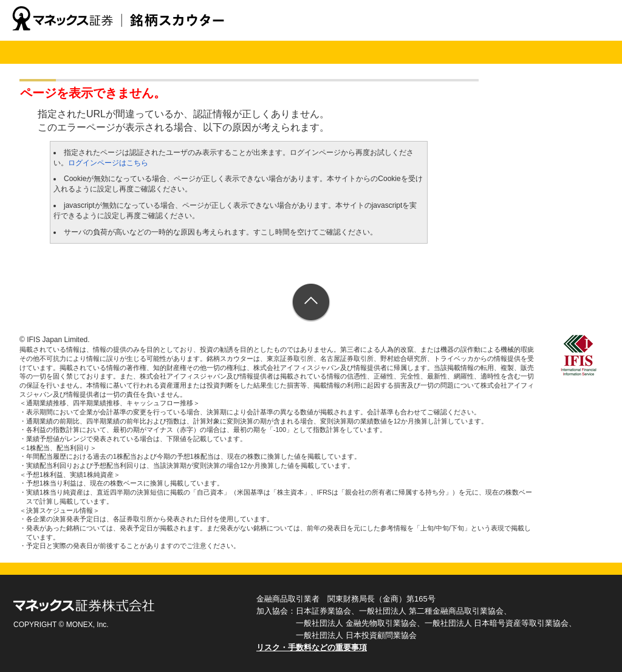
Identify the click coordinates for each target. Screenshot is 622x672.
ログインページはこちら (108, 163)
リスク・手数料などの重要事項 (312, 647)
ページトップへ (311, 303)
